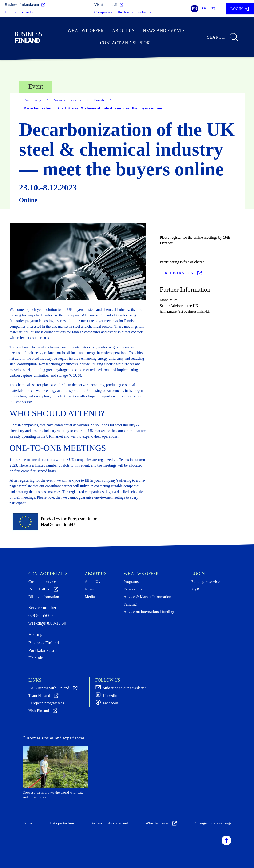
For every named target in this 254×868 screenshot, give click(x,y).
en (195, 9)
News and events (164, 31)
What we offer (86, 31)
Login (240, 9)
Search (223, 37)
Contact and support (126, 43)
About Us (123, 31)
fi (213, 9)
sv (204, 9)
